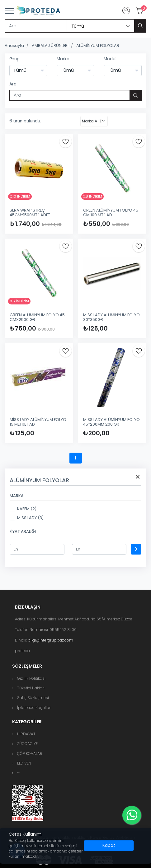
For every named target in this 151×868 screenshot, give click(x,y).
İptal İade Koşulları (34, 708)
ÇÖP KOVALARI (30, 754)
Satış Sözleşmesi (33, 698)
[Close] (109, 846)
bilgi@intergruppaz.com (50, 640)
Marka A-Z (92, 121)
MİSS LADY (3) (27, 518)
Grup (14, 59)
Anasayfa (14, 46)
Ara (13, 84)
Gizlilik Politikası (31, 678)
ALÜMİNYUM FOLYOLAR (98, 46)
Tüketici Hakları (31, 688)
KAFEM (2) (23, 509)
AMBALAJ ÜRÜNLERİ (50, 46)
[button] (18, 773)
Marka (63, 59)
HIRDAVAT (26, 734)
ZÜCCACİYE (27, 744)
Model (110, 59)
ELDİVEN (24, 763)
